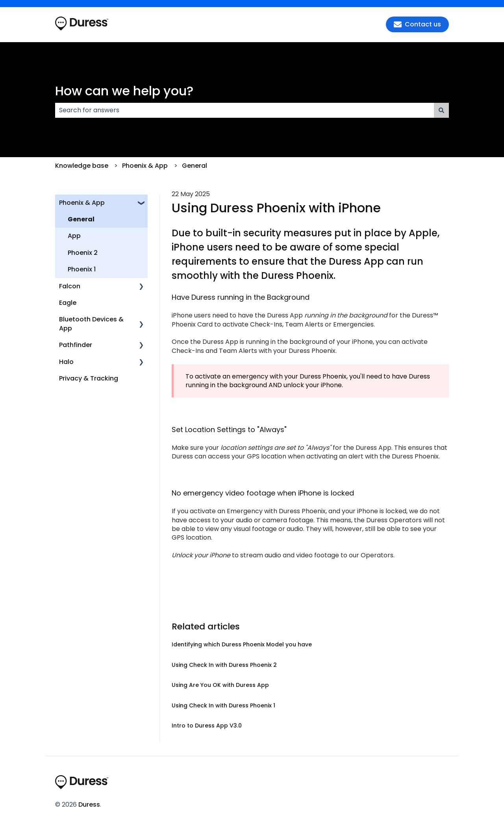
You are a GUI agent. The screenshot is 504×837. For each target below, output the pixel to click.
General (195, 166)
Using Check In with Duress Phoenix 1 (223, 705)
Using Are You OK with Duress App (220, 685)
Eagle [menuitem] (68, 303)
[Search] (441, 110)
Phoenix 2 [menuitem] (83, 253)
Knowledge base (82, 166)
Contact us (417, 24)
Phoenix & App (145, 166)
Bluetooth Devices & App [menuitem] (91, 324)
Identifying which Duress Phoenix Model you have (242, 644)
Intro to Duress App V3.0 (207, 726)
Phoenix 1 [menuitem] (82, 269)
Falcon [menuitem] (70, 286)
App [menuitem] (74, 236)
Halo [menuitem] (66, 362)
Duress (89, 805)
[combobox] (245, 110)
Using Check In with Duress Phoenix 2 (224, 665)
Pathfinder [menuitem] (76, 345)
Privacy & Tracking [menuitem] (89, 378)
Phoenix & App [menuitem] (82, 203)
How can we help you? (124, 91)
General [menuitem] (81, 219)
